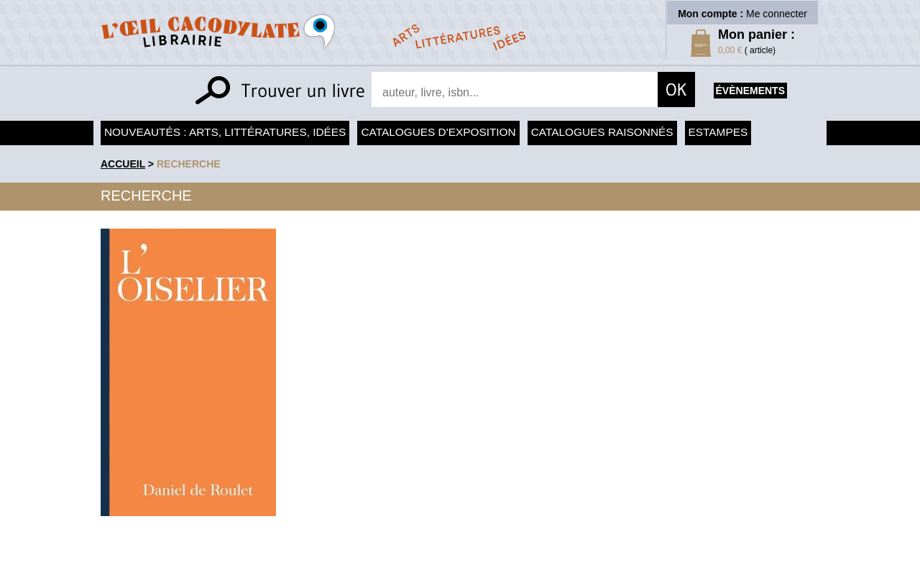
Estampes (718, 132)
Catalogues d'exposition (438, 132)
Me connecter (777, 14)
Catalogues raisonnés (602, 132)
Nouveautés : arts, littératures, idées (225, 132)
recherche (189, 164)
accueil (123, 164)
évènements (750, 91)
